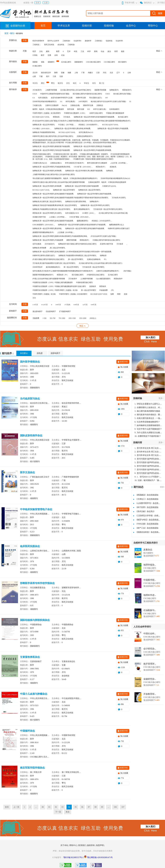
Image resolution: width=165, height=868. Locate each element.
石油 (63, 55)
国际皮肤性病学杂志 (31, 436)
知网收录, (110, 171)
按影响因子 (56, 353)
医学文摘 (71, 109)
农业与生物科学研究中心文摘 (62, 98)
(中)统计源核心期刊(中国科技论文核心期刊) (48, 259)
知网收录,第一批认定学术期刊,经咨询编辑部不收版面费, (94, 117)
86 (82, 807)
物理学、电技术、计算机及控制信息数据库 (48, 109)
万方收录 (120, 244)
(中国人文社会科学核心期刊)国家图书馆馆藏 (49, 279)
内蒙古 (90, 73)
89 (102, 807)
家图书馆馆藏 (71, 240)
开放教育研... (150, 694)
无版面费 (36, 318)
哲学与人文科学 (53, 41)
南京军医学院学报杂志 (32, 768)
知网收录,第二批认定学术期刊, (89, 190)
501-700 (53, 318)
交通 (49, 55)
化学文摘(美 (37, 244)
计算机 (35, 55)
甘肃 (61, 76)
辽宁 (118, 73)
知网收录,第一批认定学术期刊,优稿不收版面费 (82, 186)
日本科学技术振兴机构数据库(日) (45, 102)
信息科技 (109, 41)
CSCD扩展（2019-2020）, (83, 167)
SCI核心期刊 (37, 66)
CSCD (35, 94)
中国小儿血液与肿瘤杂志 (34, 694)
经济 (34, 51)
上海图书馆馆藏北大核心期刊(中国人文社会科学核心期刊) (54, 175)
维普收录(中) (127, 90)
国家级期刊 (79, 62)
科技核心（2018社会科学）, (102, 221)
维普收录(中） (101, 167)
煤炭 (123, 51)
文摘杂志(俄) (75, 105)
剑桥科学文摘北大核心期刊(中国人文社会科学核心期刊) (53, 136)
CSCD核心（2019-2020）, (42, 129)
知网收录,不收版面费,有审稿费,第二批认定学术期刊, (77, 255)
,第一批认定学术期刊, (76, 259)
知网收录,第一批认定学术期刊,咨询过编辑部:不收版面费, (53, 194)
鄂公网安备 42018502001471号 (100, 857)
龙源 (126, 294)
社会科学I (119, 41)
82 (56, 807)
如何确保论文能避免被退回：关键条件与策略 (148, 425)
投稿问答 (87, 26)
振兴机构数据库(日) (53, 267)
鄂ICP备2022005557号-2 (74, 857)
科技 (76, 51)
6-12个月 (45, 305)
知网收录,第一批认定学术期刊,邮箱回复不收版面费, (51, 146)
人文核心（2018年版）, (58, 217)
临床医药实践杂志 (30, 546)
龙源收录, (113, 167)
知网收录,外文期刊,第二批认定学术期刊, (47, 202)
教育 (58, 51)
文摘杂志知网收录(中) (85, 136)
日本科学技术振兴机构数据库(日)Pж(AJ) (115, 178)
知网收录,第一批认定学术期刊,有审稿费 (47, 186)
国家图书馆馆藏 (100, 90)
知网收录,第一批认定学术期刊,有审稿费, (47, 171)
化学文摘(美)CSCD (72, 213)
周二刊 (102, 83)
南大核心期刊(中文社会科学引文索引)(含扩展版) (108, 102)
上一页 (16, 807)
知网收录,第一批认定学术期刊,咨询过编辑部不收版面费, (53, 221)
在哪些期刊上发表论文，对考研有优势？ (148, 407)
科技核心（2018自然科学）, (89, 125)
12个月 (85, 305)
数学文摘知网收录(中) (82, 209)
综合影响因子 (51, 311)
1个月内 (67, 305)
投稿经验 (109, 26)
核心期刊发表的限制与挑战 (147, 411)
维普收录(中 (118, 279)
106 (115, 807)
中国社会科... (150, 634)
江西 (54, 76)
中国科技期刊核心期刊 (84, 282)
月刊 (68, 83)
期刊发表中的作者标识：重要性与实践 (148, 415)
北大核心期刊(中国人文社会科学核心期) (113, 213)
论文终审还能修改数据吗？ (147, 422)
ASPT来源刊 (83, 102)
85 (76, 807)
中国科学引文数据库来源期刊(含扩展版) (55, 94)
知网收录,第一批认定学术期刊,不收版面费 (48, 240)
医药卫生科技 (49, 45)
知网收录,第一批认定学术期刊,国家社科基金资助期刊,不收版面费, (82, 225)
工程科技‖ (99, 41)
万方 (34, 298)
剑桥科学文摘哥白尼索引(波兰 (119, 229)
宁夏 (41, 76)
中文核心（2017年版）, (67, 125)
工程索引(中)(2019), (109, 186)
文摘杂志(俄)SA (56, 163)
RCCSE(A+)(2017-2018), (41, 190)
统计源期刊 (122, 62)
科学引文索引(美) (100, 109)
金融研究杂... (150, 679)
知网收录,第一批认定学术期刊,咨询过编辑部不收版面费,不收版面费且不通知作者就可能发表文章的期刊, (70, 198)
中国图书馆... (150, 580)
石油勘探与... (150, 610)
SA (61, 102)
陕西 (56, 73)
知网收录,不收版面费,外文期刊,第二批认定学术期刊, (52, 209)
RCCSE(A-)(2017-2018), (67, 132)
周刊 (43, 83)
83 (63, 807)
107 (123, 807)
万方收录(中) (37, 90)
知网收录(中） (95, 202)
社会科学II (77, 41)
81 (49, 807)
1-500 (45, 318)
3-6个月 (58, 305)
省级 (43, 62)
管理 (116, 51)
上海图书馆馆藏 (51, 90)
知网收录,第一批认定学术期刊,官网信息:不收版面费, (92, 146)
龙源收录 (93, 286)
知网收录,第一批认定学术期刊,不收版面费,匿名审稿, (52, 167)
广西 (83, 73)
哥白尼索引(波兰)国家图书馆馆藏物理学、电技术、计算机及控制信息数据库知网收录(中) (65, 178)
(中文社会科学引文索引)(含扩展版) (103, 236)
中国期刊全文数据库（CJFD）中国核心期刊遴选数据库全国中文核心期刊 (59, 286)
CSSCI (108, 94)
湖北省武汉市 (46, 73)
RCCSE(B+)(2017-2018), (41, 117)
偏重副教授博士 (83, 221)
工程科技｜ (37, 45)
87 (89, 807)
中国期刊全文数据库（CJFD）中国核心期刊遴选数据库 (53, 282)
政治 (109, 51)
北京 (111, 73)
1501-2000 (83, 318)
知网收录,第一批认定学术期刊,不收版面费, (113, 129)
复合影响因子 (38, 311)
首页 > (7, 33)
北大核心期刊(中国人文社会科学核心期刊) (76, 90)
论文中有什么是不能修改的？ (148, 429)
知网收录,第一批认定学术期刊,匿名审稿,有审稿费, (73, 129)
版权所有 (91, 845)
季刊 (53, 83)
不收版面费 (103, 290)
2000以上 (93, 318)
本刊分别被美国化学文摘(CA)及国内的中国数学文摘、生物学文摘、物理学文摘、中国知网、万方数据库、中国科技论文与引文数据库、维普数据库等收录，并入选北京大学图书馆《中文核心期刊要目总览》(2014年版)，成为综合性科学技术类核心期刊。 (82, 141)
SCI (89, 109)
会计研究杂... (150, 649)
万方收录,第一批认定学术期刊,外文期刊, (108, 209)
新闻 (96, 51)
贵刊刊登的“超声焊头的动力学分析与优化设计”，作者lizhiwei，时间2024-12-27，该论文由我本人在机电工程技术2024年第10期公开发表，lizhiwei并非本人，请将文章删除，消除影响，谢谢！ (148, 459)
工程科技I (71, 45)
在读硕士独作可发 (39, 217)
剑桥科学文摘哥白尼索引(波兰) (44, 255)
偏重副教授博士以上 (117, 225)
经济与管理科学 (38, 41)
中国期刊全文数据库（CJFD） (75, 113)
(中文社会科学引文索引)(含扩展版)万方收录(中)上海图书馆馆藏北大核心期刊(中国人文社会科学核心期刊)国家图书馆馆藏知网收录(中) (81, 121)
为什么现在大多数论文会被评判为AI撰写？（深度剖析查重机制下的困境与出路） (148, 433)
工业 (82, 51)
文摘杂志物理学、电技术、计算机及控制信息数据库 (107, 182)
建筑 (48, 51)
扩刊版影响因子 (65, 311)
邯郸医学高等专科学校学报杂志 (37, 583)
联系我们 (82, 845)
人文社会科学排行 (142, 627)
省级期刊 (51, 62)
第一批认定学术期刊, (71, 267)
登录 (38, 3)
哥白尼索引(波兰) (95, 98)
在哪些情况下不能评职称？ (148, 436)
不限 (25, 40)
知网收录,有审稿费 (39, 248)
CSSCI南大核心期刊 (93, 62)
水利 (56, 55)
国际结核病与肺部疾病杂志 (35, 620)
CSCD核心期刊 (109, 62)
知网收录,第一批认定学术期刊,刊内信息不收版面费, (51, 150)
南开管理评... (150, 664)
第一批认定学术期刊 (88, 290)
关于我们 (161, 3)
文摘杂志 (100, 105)
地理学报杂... (150, 565)
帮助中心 (153, 26)
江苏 (98, 73)
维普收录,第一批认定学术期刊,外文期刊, (47, 213)
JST (107, 98)
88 (95, 807)
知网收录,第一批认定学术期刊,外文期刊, (95, 205)
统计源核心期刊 (78, 275)
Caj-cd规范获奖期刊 (103, 279)
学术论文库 (64, 26)
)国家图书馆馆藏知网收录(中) (43, 232)
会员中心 (131, 26)
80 (43, 807)
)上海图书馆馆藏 (87, 279)
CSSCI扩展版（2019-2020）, (80, 217)
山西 (34, 76)
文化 (41, 51)
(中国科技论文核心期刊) (96, 275)
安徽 (63, 73)
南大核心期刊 (123, 117)
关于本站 (65, 845)
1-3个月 (35, 305)
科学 (89, 51)
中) (105, 259)
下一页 (58, 812)
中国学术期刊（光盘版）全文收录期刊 (47, 113)
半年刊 (86, 83)
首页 (43, 26)
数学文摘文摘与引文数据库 (97, 163)
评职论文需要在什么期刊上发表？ (148, 404)
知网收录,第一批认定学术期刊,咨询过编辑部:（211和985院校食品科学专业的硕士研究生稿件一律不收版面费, (72, 252)
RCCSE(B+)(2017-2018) (99, 294)
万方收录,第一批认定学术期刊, (93, 267)
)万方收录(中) (50, 244)
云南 (129, 73)
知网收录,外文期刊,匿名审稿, (76, 202)
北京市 (35, 73)
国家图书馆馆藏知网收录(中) (43, 275)
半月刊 (35, 83)
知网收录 (103, 255)
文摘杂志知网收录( (94, 259)
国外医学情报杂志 (30, 362)
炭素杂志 (148, 550)
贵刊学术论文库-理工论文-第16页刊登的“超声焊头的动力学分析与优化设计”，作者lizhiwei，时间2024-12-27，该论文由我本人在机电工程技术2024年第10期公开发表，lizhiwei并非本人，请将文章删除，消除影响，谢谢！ (148, 448)
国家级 (35, 62)
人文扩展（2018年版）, (119, 163)
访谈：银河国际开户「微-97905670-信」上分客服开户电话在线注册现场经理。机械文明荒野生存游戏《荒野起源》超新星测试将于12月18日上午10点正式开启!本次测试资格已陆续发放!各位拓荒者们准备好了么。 (148, 480)
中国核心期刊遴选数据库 (115, 113)
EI (130, 102)
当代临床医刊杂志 (30, 399)
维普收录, (56, 117)
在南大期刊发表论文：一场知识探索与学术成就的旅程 (148, 418)
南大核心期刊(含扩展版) (122, 94)
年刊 (94, 83)
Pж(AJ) (64, 105)
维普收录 (103, 286)
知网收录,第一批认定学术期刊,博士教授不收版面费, (84, 171)
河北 (105, 73)
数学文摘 (81, 109)
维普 (119, 294)
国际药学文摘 (88, 105)
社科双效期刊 (114, 109)
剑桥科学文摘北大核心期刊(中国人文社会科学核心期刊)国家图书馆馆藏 (59, 182)
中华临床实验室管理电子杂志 (36, 509)
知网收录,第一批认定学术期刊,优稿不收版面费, (94, 194)
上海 (76, 73)
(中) (112, 290)
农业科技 (61, 45)
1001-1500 (72, 318)
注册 (46, 3)
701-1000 (62, 318)
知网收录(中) (114, 90)
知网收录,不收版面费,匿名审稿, (44, 132)
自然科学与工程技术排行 (146, 543)
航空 (43, 55)
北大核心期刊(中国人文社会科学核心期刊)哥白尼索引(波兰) (101, 263)
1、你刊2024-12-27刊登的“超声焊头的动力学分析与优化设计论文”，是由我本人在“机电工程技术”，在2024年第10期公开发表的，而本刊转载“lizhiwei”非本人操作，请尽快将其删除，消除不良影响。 (148, 477)
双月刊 (60, 83)
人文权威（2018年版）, (66, 232)
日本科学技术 (38, 267)
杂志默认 (24, 353)
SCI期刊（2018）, (89, 213)
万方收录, (67, 117)
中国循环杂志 (27, 731)
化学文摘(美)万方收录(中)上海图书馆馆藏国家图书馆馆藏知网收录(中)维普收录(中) (63, 271)
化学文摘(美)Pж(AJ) (86, 132)
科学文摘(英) (70, 102)
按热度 (40, 353)
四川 (48, 76)
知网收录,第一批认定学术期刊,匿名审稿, (47, 229)
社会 (102, 51)
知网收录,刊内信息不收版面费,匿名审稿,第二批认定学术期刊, (55, 205)
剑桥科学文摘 (81, 98)
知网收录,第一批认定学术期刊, (44, 125)
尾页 (68, 812)
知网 (112, 294)
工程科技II (66, 41)
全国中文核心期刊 (96, 113)
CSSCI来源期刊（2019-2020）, (44, 225)
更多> (161, 398)
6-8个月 (94, 305)
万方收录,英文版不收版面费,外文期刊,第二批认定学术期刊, (54, 263)
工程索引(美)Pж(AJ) (40, 163)
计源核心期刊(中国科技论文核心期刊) (106, 240)
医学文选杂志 (27, 472)
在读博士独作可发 (106, 244)
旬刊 (75, 83)
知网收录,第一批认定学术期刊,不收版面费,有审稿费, (92, 150)
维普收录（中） (63, 275)
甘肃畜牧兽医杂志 (30, 657)
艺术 (69, 51)
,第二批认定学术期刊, (57, 248)
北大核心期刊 (66, 62)
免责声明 (100, 845)
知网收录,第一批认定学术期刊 (64, 190)
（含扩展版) (127, 271)
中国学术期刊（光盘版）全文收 (44, 294)
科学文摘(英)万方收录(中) (74, 163)
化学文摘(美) (43, 98)
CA (34, 98)
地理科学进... (150, 595)
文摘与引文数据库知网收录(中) (108, 271)
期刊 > (13, 33)
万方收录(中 (73, 279)
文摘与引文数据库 (52, 105)
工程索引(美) (37, 105)
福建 (69, 73)
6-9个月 (76, 305)
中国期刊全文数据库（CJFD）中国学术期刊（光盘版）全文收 (55, 290)
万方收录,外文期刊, (119, 198)
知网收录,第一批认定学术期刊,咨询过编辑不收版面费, (85, 229)
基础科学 (88, 41)
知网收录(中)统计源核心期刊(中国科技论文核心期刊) (77, 244)
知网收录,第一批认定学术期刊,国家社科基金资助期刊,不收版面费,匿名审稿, (60, 236)
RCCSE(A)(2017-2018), (110, 125)
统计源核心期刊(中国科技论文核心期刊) (87, 94)
